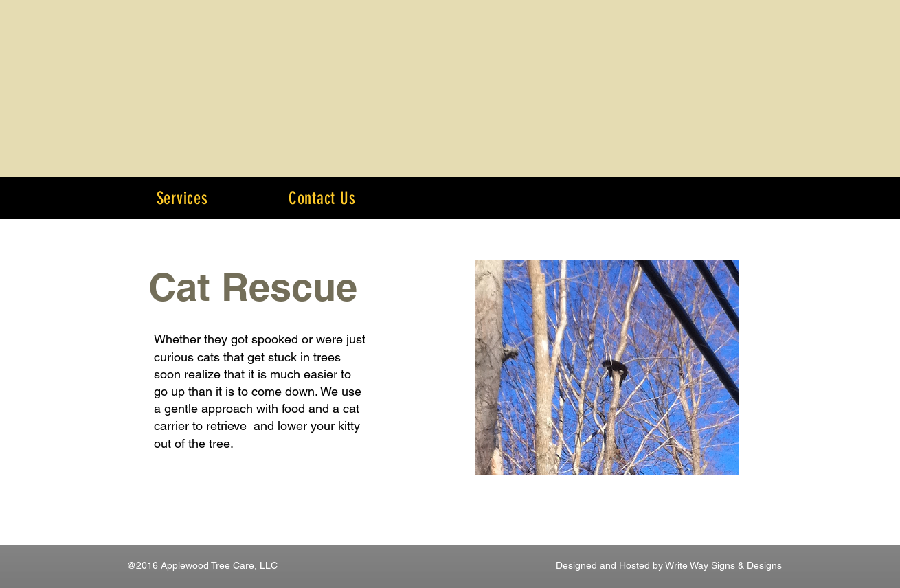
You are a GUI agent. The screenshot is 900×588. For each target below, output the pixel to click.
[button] (182, 198)
